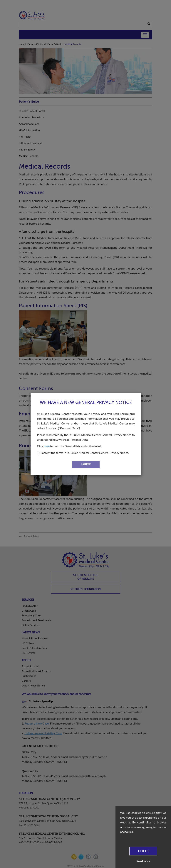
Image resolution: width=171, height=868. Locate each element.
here (47, 446)
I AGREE (86, 465)
